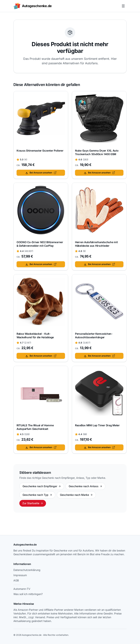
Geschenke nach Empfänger (42, 486)
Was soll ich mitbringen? (28, 594)
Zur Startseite (33, 503)
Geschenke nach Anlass (85, 486)
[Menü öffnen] (123, 6)
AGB (16, 580)
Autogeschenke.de (25, 544)
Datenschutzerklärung (27, 570)
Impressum (20, 575)
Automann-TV (22, 589)
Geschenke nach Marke (76, 495)
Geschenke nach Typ (37, 495)
